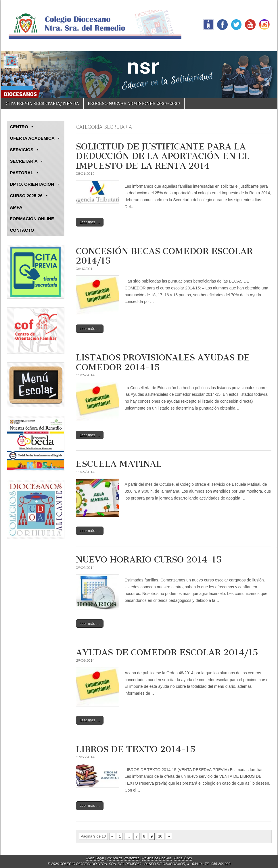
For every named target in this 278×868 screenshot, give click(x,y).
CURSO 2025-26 (29, 196)
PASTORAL (25, 173)
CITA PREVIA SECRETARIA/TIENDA (42, 104)
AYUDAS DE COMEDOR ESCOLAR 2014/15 (167, 652)
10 (160, 836)
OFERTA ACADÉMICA (35, 138)
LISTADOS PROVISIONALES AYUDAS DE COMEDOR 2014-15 (163, 362)
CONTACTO (22, 230)
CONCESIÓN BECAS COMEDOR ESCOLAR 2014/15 (164, 256)
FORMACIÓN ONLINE (32, 219)
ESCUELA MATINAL (119, 464)
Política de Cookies (157, 858)
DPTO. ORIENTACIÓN (35, 184)
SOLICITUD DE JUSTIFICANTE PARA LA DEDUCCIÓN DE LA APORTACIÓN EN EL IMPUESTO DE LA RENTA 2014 (163, 156)
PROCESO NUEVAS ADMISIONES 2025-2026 (134, 104)
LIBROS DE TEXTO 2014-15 (136, 749)
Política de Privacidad (123, 858)
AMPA (16, 207)
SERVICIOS (25, 150)
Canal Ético (183, 858)
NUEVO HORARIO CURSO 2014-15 (149, 560)
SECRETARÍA (27, 161)
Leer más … (90, 222)
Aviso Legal (95, 858)
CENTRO (22, 127)
